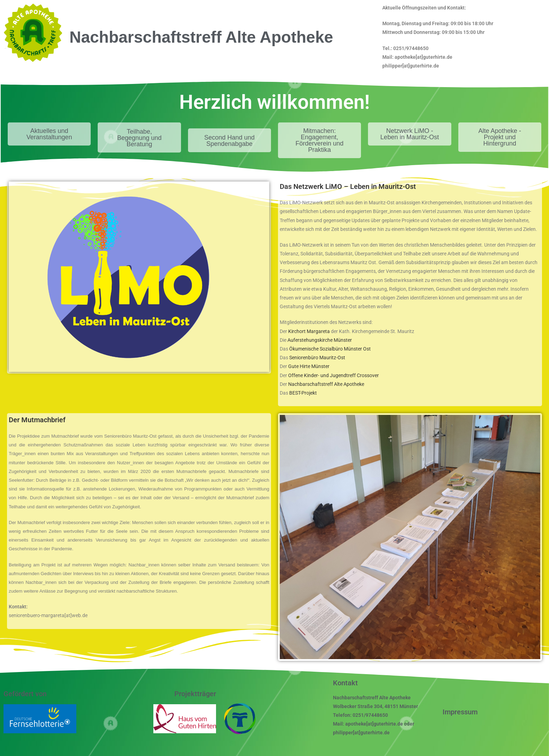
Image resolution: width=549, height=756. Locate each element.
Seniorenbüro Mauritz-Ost (317, 358)
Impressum (460, 712)
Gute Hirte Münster (309, 366)
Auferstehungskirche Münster (320, 340)
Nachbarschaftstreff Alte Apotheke (326, 384)
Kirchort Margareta (309, 331)
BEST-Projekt (303, 393)
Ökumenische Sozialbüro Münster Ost (330, 349)
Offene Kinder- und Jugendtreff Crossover (333, 375)
